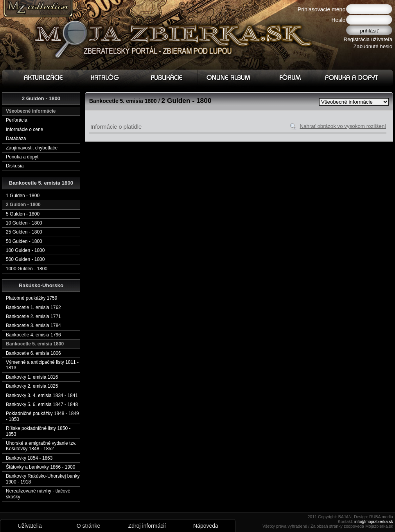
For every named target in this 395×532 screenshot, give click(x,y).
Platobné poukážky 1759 (31, 298)
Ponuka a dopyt (22, 157)
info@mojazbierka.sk (374, 521)
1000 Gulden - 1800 (27, 269)
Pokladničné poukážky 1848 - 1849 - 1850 (42, 416)
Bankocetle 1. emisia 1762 (33, 307)
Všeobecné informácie (31, 111)
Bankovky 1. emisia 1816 (32, 377)
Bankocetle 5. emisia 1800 (35, 344)
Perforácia (17, 120)
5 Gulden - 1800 (23, 214)
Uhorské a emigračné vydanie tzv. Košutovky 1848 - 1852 (41, 446)
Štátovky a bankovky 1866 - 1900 (40, 467)
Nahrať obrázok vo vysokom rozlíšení (343, 126)
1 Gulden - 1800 (23, 196)
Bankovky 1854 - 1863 (29, 458)
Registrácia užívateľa (368, 39)
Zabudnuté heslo (373, 46)
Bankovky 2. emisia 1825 (32, 386)
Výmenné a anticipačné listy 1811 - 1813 (42, 365)
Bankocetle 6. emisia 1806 (33, 353)
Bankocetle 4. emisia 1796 (33, 335)
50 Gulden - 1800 (24, 241)
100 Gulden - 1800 (25, 250)
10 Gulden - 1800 (24, 223)
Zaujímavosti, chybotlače (32, 148)
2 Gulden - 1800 (23, 205)
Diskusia (15, 166)
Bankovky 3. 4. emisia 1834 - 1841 (42, 395)
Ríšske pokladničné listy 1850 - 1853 (38, 431)
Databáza (16, 138)
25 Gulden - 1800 (24, 232)
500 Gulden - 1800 (25, 259)
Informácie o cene (24, 129)
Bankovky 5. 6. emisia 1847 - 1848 (42, 404)
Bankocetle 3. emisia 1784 (33, 325)
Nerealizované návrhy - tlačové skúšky (38, 494)
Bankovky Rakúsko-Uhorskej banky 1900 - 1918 (43, 479)
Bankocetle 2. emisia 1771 (33, 316)
